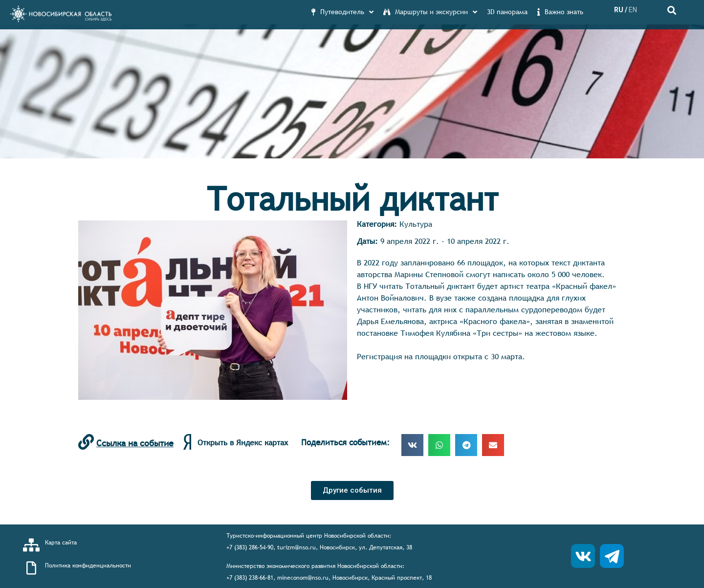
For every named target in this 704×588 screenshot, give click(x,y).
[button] (352, 490)
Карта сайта (61, 543)
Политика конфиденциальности (88, 566)
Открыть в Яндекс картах (243, 442)
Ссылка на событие (135, 443)
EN (633, 10)
